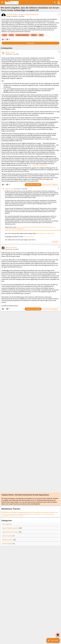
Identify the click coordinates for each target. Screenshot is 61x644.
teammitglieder (5, 516)
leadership (52, 514)
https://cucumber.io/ (29, 237)
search (55, 2)
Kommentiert (17, 189)
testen (11, 35)
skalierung (17, 516)
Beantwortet (9, 54)
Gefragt (8, 16)
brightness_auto (58, 635)
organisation (39, 514)
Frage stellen (53, 640)
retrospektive (44, 512)
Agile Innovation (7, 536)
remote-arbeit (46, 514)
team (29, 512)
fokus (41, 35)
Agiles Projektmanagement (29, 14)
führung (33, 512)
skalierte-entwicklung (22, 35)
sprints (8, 514)
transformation (32, 514)
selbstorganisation (23, 514)
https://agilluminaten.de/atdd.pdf (45, 233)
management (22, 512)
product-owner (14, 514)
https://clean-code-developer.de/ (37, 165)
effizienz (34, 35)
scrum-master (12, 512)
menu (2, 2)
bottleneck (22, 516)
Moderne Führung (8, 540)
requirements (12, 516)
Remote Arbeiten (8, 544)
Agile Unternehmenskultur (11, 532)
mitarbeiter (52, 512)
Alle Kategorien (7, 524)
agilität (38, 512)
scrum (5, 35)
